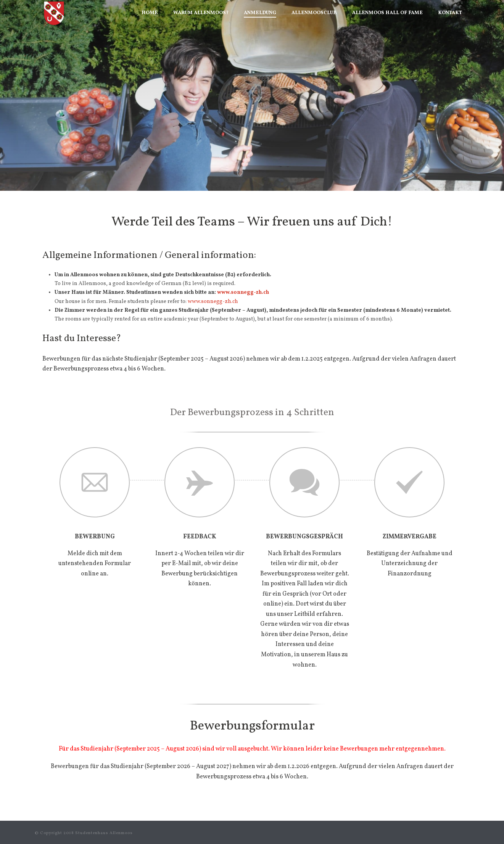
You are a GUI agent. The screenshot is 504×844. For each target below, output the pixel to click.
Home (150, 13)
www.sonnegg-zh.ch (243, 292)
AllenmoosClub (314, 13)
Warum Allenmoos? (201, 13)
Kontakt (450, 13)
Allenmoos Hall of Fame (387, 13)
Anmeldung (260, 13)
